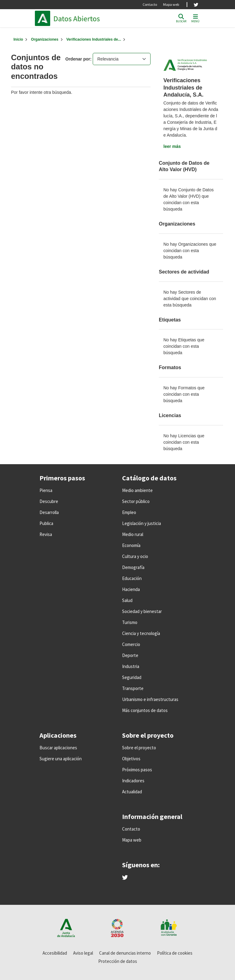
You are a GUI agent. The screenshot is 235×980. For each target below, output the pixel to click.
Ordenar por (78, 59)
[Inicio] (18, 39)
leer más (172, 146)
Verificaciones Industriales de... (94, 39)
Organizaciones (45, 39)
